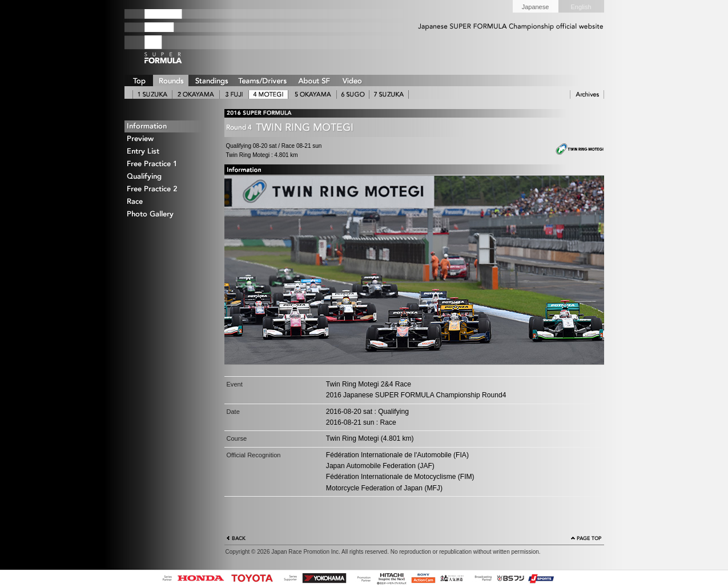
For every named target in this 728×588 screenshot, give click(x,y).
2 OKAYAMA (196, 94)
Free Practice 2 (167, 189)
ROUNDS (171, 80)
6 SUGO (353, 94)
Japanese (536, 7)
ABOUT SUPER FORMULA (313, 80)
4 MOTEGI (268, 94)
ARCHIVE (587, 94)
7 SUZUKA (389, 94)
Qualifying (167, 177)
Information (167, 126)
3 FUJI (234, 94)
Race (167, 202)
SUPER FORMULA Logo (182, 36)
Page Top (586, 539)
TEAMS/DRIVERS (263, 80)
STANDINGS (211, 80)
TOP (139, 80)
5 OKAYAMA (312, 94)
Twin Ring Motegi (573, 150)
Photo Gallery (167, 214)
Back (236, 539)
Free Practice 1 (167, 164)
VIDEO (352, 80)
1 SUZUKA (152, 94)
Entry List (167, 152)
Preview (167, 139)
